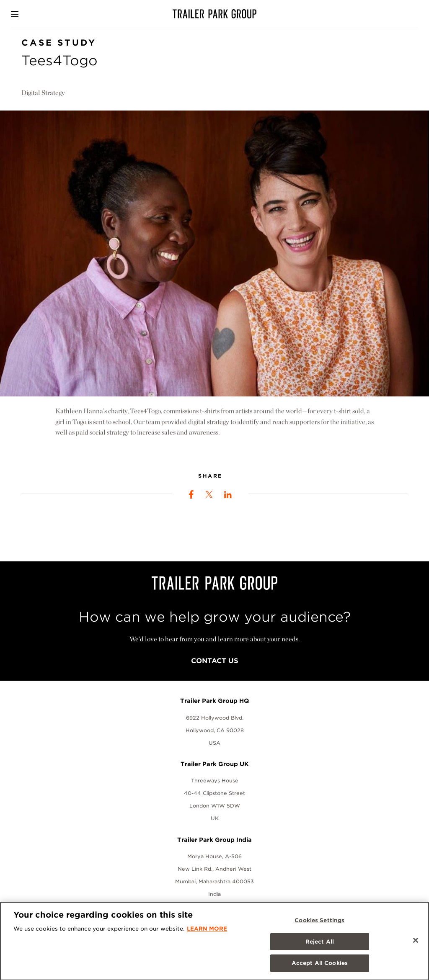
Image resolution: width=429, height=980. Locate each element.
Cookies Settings (319, 925)
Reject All (320, 946)
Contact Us (215, 661)
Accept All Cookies (320, 968)
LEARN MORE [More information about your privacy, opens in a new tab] (207, 933)
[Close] (416, 945)
